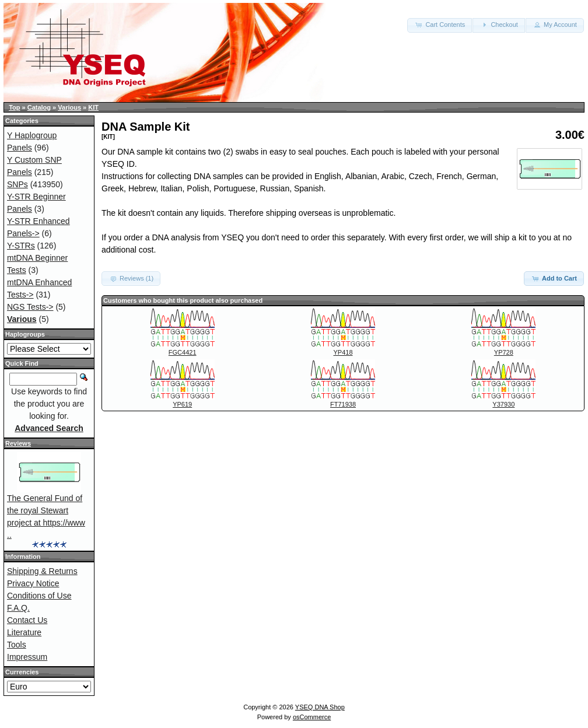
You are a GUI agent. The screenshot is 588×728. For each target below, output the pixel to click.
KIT (93, 107)
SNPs (17, 184)
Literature (24, 632)
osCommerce (312, 717)
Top (14, 107)
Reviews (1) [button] (131, 278)
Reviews (18, 443)
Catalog (39, 107)
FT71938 (343, 404)
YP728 (504, 352)
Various (69, 107)
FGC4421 (183, 352)
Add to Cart (554, 278)
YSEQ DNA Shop (320, 707)
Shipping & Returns (42, 571)
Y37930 (503, 404)
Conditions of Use (39, 596)
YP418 (343, 352)
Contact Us (27, 620)
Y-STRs (21, 246)
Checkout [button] (499, 24)
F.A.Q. (18, 608)
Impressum (27, 657)
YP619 (182, 404)
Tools (17, 645)
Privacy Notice (33, 583)
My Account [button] (555, 24)
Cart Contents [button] (440, 24)
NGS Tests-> (30, 307)
